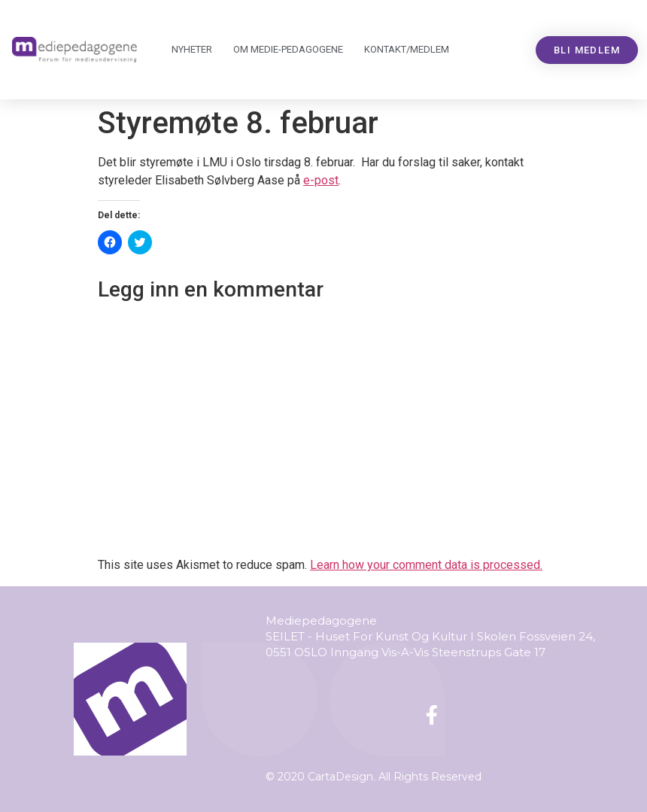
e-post (321, 180)
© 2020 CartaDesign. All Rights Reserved (374, 777)
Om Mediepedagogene (288, 50)
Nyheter (192, 49)
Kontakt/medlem (407, 49)
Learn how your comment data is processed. (426, 565)
